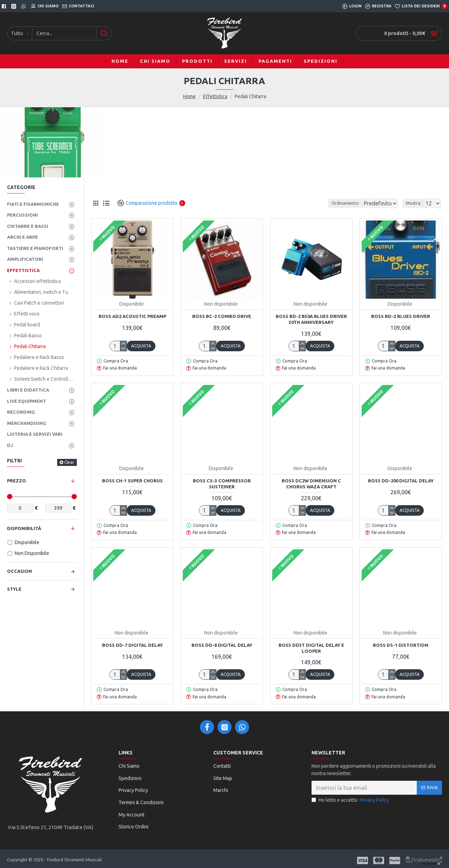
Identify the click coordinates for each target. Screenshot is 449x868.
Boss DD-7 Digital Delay (132, 645)
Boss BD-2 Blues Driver (401, 316)
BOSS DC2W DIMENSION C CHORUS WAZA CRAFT (311, 484)
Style (14, 589)
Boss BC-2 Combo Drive (222, 316)
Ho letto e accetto (351, 800)
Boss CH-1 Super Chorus (132, 481)
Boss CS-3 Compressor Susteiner (222, 484)
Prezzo (16, 481)
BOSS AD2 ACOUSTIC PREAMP (132, 316)
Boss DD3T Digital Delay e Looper (311, 648)
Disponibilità (24, 528)
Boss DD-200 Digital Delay (401, 481)
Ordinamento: (330, 203)
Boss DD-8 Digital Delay (222, 645)
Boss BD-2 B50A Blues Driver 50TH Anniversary (311, 319)
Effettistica (215, 96)
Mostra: (416, 203)
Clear (69, 462)
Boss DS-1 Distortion (401, 645)
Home (189, 96)
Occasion (19, 571)
